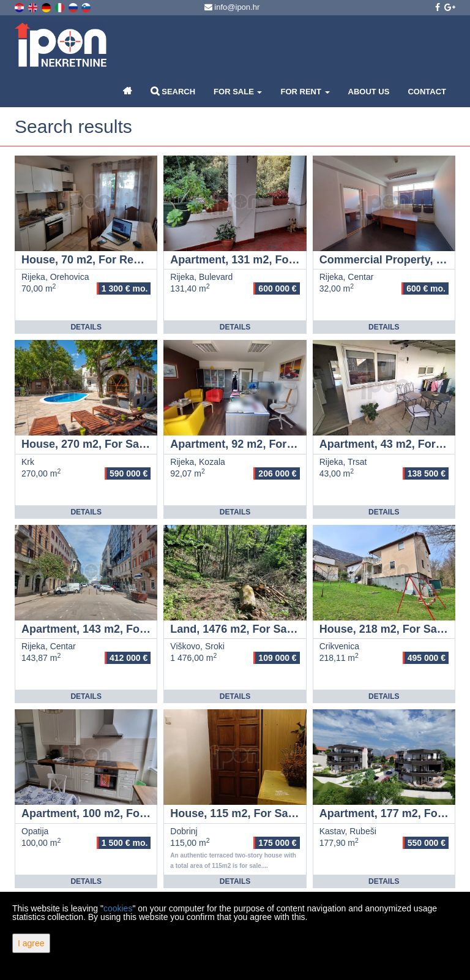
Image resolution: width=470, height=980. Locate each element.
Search (173, 91)
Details (86, 327)
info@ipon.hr (232, 7)
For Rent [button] (305, 92)
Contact (427, 92)
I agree (31, 943)
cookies (118, 908)
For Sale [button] (238, 92)
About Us (369, 92)
